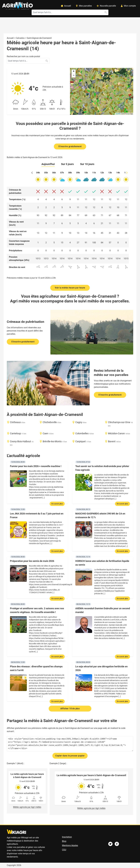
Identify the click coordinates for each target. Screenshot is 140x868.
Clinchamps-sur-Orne (119, 422)
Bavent (112, 441)
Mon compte (128, 6)
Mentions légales (70, 845)
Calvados (20, 38)
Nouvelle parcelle (106, 6)
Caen (45, 433)
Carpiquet (81, 441)
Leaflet (118, 114)
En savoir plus (57, 504)
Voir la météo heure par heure (70, 288)
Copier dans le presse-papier (70, 756)
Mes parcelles (84, 6)
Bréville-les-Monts (52, 441)
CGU (64, 850)
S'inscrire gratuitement (70, 146)
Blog (64, 841)
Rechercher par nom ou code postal (23, 56)
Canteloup (15, 433)
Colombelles (82, 433)
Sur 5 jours (67, 164)
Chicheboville (50, 422)
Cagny (79, 422)
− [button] (74, 76)
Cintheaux (15, 422)
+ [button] (74, 72)
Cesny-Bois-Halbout (20, 441)
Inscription (67, 837)
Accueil (66, 6)
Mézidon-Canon (116, 433)
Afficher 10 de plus (70, 709)
